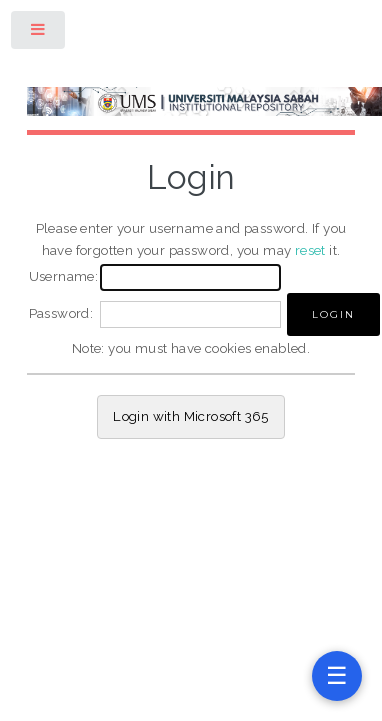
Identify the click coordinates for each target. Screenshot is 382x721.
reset (310, 250)
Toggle (39, 33)
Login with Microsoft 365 (191, 416)
